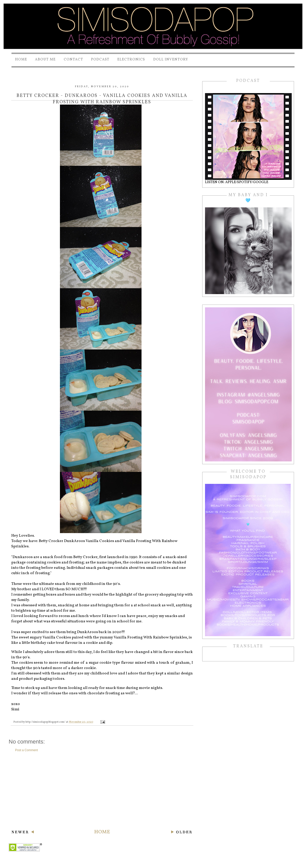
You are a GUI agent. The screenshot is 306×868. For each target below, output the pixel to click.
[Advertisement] (102, 790)
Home (21, 60)
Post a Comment (26, 750)
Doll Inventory (171, 60)
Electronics (131, 60)
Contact (73, 60)
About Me (45, 60)
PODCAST (100, 60)
